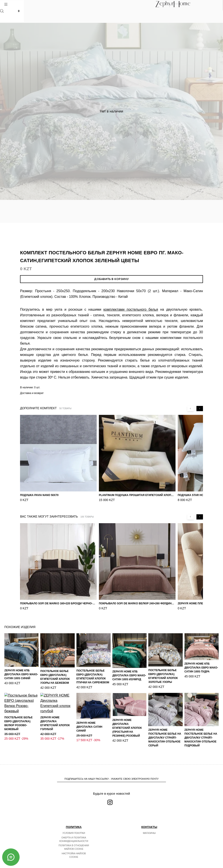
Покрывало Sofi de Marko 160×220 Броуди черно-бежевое (58, 603)
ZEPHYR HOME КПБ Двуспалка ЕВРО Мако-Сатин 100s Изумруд (129, 675)
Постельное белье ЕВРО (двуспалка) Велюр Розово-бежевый (19, 737)
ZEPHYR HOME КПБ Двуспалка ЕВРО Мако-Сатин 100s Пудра (201, 668)
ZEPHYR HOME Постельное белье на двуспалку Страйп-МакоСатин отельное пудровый (201, 738)
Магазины (149, 833)
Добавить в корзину (111, 279)
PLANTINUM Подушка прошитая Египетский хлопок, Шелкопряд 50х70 (137, 495)
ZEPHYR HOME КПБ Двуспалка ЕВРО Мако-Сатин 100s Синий (21, 674)
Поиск (2, 11)
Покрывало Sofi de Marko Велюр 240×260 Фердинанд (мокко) (137, 603)
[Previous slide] (191, 409)
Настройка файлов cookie (74, 855)
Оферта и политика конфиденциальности (74, 839)
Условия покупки (74, 833)
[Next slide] (200, 409)
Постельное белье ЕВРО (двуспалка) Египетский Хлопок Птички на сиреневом (93, 677)
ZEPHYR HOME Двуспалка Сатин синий (89, 727)
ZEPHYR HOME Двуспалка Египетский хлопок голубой (55, 731)
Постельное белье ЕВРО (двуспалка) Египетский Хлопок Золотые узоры (163, 676)
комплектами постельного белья (131, 309)
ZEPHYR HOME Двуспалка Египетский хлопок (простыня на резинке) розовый (127, 728)
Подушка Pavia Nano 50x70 (39, 495)
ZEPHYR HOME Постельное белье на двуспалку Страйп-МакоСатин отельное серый (165, 738)
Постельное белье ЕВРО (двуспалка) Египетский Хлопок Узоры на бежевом (55, 677)
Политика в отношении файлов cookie (74, 847)
